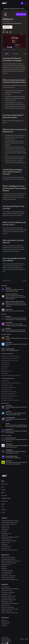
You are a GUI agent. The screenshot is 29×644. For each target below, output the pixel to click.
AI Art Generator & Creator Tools (9, 360)
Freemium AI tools (5, 622)
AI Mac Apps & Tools (6, 565)
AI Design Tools (5, 367)
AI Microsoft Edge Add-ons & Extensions (11, 561)
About (3, 507)
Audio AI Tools (5, 373)
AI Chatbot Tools (5, 362)
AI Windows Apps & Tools (7, 570)
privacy (22, 639)
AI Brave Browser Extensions (8, 578)
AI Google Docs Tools (7, 389)
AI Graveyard (4, 501)
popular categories (7, 354)
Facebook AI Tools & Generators (9, 396)
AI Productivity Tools (6, 546)
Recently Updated (6, 436)
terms (26, 639)
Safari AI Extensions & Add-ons (8, 557)
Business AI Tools (5, 543)
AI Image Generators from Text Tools (10, 356)
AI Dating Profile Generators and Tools (11, 375)
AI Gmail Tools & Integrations (8, 387)
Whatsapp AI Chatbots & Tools (9, 391)
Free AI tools (4, 620)
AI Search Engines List (6, 539)
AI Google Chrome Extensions (8, 559)
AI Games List (4, 544)
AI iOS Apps (4, 568)
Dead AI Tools (5, 403)
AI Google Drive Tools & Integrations (10, 400)
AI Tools (3, 512)
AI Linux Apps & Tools (6, 574)
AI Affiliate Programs (6, 498)
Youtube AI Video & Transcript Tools (10, 613)
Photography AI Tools (6, 371)
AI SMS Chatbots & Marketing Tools (10, 579)
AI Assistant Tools (5, 548)
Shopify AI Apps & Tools (7, 398)
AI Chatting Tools (5, 365)
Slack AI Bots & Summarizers (8, 607)
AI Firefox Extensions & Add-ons (9, 563)
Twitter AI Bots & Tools (7, 385)
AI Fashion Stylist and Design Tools (9, 550)
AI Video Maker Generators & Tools (10, 358)
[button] (26, 3)
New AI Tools (4, 484)
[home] (4, 3)
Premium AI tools (5, 624)
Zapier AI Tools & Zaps (6, 611)
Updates (3, 504)
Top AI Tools (4, 495)
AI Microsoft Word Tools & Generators (11, 383)
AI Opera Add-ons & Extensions (9, 576)
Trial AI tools (4, 626)
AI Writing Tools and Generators (9, 541)
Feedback (3, 510)
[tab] (7, 54)
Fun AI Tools (4, 369)
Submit (3, 493)
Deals (3, 487)
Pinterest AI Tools (5, 605)
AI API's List (4, 567)
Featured (3, 490)
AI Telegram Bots (5, 381)
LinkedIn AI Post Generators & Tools (10, 609)
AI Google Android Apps (7, 572)
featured (4, 314)
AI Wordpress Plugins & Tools (8, 394)
